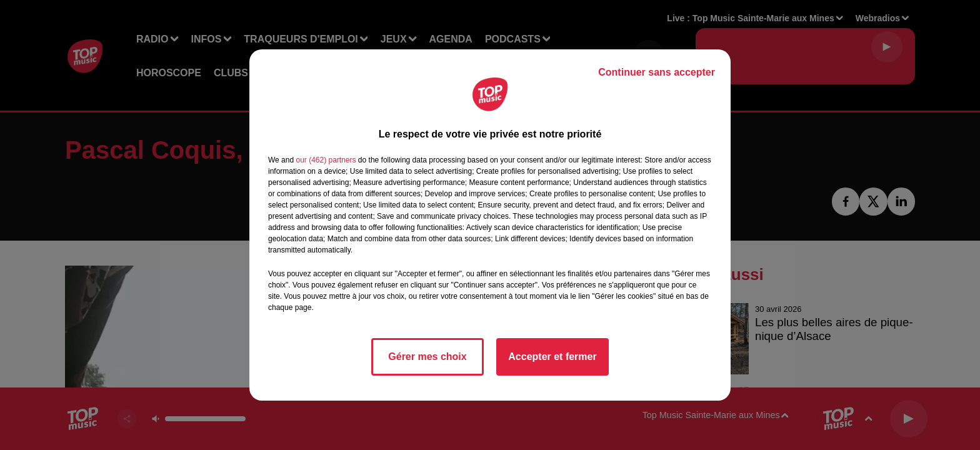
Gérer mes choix (427, 357)
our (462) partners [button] (326, 160)
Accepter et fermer (552, 357)
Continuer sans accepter (657, 72)
